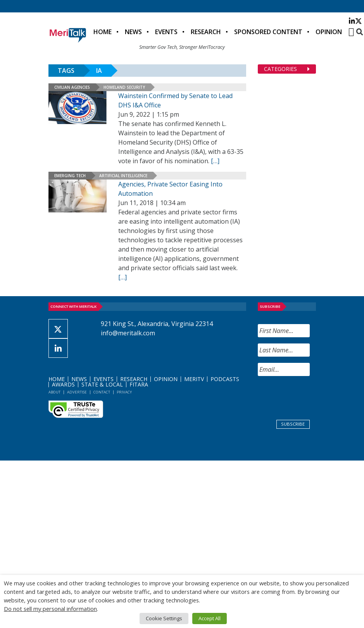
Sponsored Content (268, 32)
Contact (102, 392)
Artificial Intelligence (123, 176)
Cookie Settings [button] (164, 618)
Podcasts (225, 379)
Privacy (124, 392)
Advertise (77, 392)
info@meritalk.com (128, 333)
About (54, 392)
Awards (63, 384)
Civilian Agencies (72, 87)
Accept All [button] (210, 618)
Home (103, 32)
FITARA (139, 384)
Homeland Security (124, 87)
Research (206, 32)
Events (166, 32)
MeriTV (194, 379)
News (133, 32)
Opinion (329, 32)
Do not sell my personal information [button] (50, 609)
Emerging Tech (70, 176)
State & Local (102, 384)
